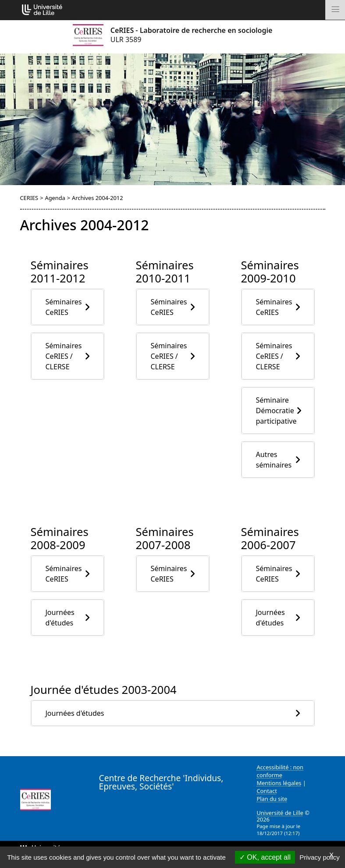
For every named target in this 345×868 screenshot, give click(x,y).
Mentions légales (279, 783)
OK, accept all (265, 857)
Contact (267, 791)
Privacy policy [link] (320, 857)
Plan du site (272, 799)
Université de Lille (280, 813)
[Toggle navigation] (335, 10)
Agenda (55, 198)
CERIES (29, 198)
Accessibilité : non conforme (280, 771)
